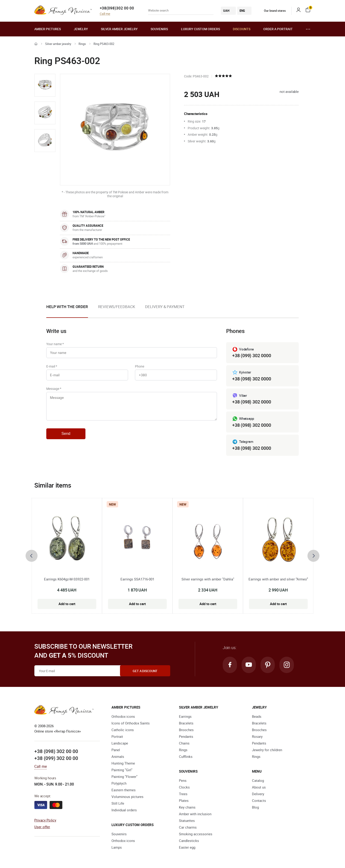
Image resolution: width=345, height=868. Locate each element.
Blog (255, 807)
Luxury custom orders (200, 29)
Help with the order (67, 307)
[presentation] (32, 556)
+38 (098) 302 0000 (251, 379)
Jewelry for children (267, 750)
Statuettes (187, 821)
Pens (183, 781)
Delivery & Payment (165, 307)
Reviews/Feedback (117, 307)
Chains (184, 743)
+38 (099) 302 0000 (251, 355)
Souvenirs (159, 29)
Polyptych (119, 783)
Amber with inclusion (195, 814)
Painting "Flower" (124, 777)
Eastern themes (124, 790)
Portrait (117, 737)
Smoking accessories (196, 834)
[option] (45, 85)
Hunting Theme (123, 763)
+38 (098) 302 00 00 (56, 751)
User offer (42, 827)
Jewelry (81, 29)
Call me (105, 14)
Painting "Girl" (122, 770)
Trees (183, 794)
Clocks (184, 787)
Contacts (259, 801)
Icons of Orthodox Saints (131, 723)
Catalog (258, 781)
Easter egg (187, 847)
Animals (118, 757)
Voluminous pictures (127, 797)
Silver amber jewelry (119, 29)
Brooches (186, 730)
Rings (82, 44)
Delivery (258, 794)
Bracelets (186, 723)
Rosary (257, 737)
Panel (116, 750)
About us (259, 787)
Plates (184, 801)
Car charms (188, 827)
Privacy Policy (45, 820)
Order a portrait (278, 29)
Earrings (185, 717)
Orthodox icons (123, 717)
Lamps (117, 847)
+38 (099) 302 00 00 (56, 758)
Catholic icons (123, 730)
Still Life (118, 803)
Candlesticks (189, 841)
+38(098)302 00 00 (117, 8)
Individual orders (124, 810)
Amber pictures (48, 29)
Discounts (242, 29)
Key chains (187, 807)
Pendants (186, 737)
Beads (257, 717)
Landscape (120, 743)
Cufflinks (186, 757)
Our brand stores (272, 11)
